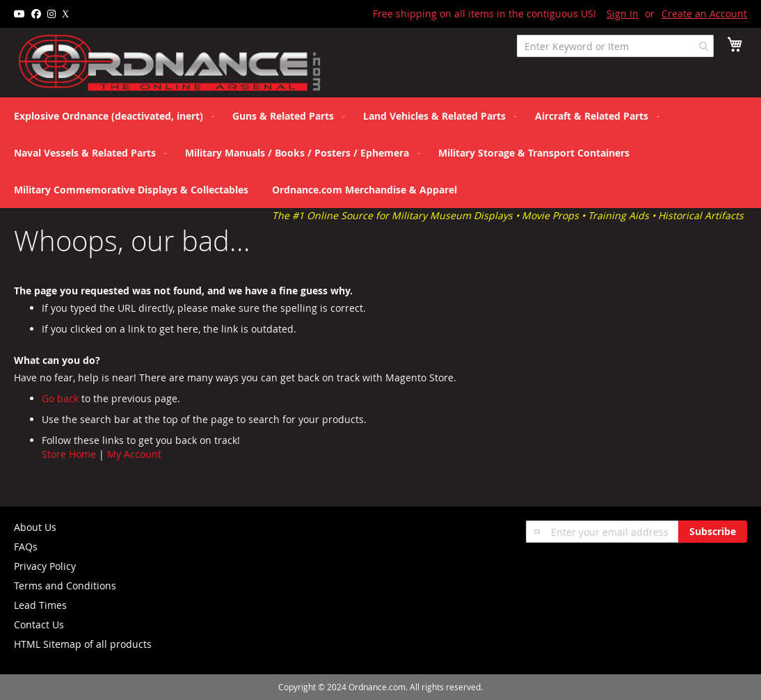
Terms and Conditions (65, 586)
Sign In (623, 14)
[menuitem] (111, 116)
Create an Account (704, 14)
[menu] (380, 153)
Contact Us (39, 625)
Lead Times (40, 605)
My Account (134, 454)
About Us (35, 527)
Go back (60, 398)
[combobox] (615, 46)
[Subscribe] (713, 532)
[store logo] (170, 63)
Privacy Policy (45, 566)
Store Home (69, 454)
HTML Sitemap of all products (83, 644)
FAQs (26, 547)
